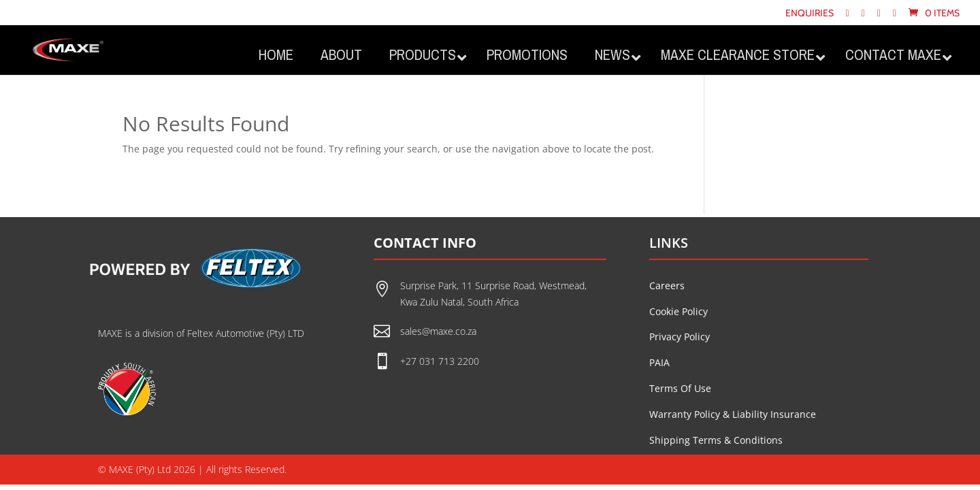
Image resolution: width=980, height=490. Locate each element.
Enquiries (810, 14)
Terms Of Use (680, 388)
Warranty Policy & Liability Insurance (733, 414)
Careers (667, 285)
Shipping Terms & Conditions (716, 440)
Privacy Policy (680, 337)
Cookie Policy (679, 311)
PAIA (659, 362)
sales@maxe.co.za (438, 331)
